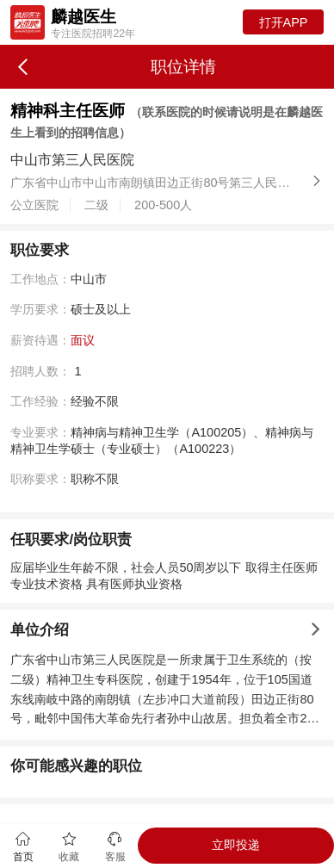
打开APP (284, 22)
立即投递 (236, 845)
